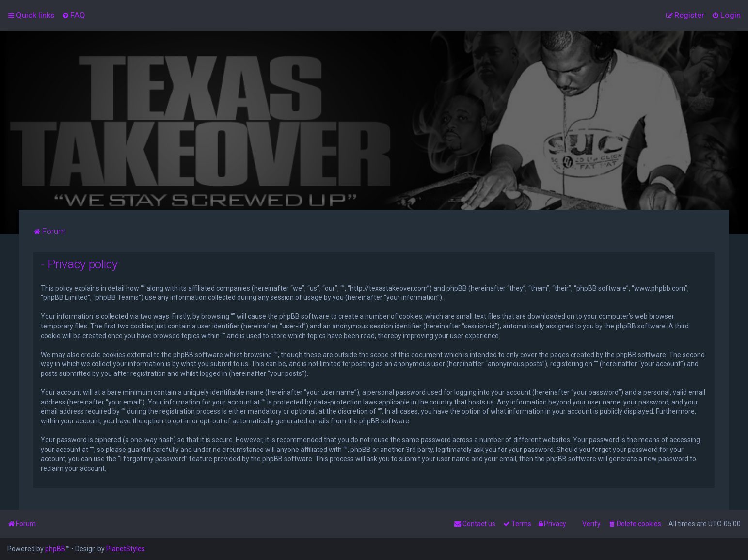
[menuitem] (73, 15)
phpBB (55, 549)
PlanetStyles (126, 549)
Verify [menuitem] (591, 524)
